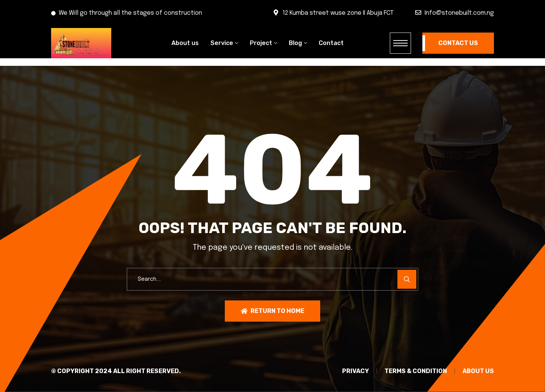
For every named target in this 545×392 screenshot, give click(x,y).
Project (261, 43)
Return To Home (272, 311)
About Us (478, 371)
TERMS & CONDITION (416, 371)
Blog (295, 43)
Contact (331, 43)
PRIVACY (356, 371)
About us (185, 43)
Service (222, 43)
